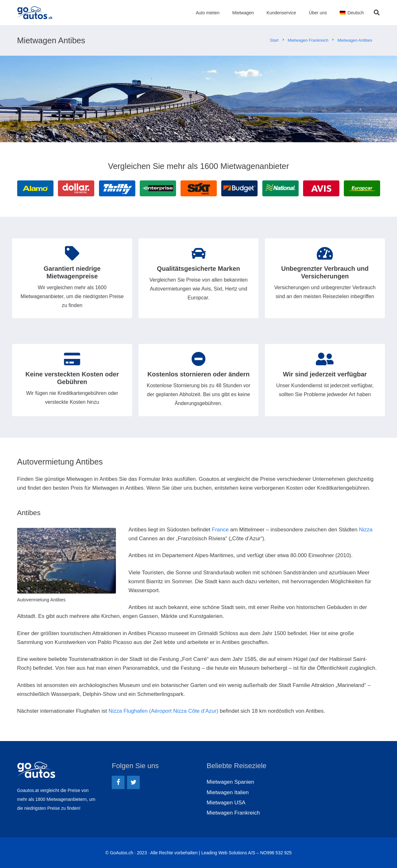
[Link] (35, 13)
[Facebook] (118, 782)
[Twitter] (133, 782)
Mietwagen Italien (228, 792)
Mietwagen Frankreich (233, 813)
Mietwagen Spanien (230, 782)
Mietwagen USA (226, 803)
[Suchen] (377, 13)
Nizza (366, 530)
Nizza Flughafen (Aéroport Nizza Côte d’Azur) (163, 711)
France (220, 530)
